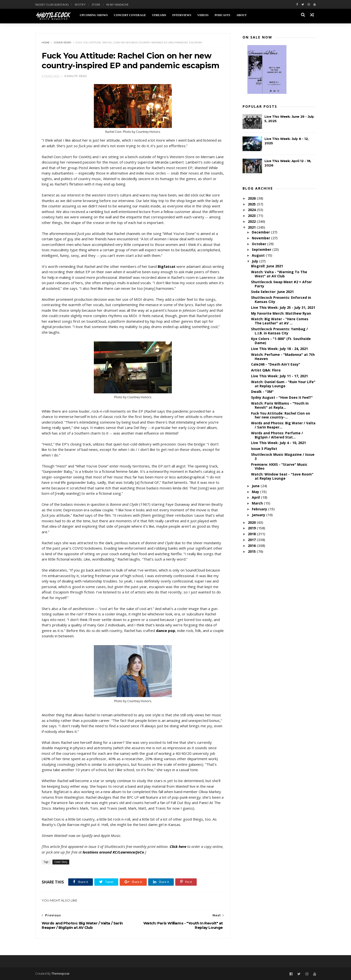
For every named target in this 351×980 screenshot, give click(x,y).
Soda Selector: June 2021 (272, 292)
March (258, 503)
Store (96, 5)
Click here (178, 846)
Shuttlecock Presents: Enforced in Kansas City (281, 300)
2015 (252, 551)
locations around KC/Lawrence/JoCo (113, 852)
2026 (252, 198)
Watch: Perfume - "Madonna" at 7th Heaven (283, 357)
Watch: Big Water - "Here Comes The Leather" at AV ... (280, 321)
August (259, 255)
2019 (252, 528)
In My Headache (117, 5)
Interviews (182, 15)
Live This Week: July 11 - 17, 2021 (279, 376)
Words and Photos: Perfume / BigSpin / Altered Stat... (277, 435)
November (261, 238)
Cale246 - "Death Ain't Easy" (276, 364)
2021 (252, 227)
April (256, 497)
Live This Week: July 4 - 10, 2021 (278, 443)
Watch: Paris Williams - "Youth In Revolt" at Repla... (280, 405)
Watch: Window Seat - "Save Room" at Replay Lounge (282, 476)
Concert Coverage (130, 15)
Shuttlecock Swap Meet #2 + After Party (281, 284)
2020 (252, 522)
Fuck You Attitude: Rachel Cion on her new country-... (281, 415)
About (241, 15)
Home (46, 43)
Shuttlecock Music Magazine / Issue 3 (283, 456)
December (261, 232)
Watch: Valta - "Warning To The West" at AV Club (279, 274)
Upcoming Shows (94, 15)
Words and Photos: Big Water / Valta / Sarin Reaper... (283, 425)
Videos (203, 15)
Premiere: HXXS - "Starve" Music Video (279, 466)
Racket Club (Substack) (52, 5)
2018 (252, 534)
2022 (252, 221)
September (262, 249)
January (259, 515)
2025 (252, 204)
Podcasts (222, 15)
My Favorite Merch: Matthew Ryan (281, 313)
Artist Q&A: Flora (266, 370)
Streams (159, 15)
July (255, 261)
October (259, 244)
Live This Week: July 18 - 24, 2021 (279, 349)
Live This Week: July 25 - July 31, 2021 (283, 307)
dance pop (166, 631)
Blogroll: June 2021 (267, 266)
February (260, 509)
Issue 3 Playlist (264, 449)
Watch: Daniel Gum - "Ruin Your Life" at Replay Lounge (283, 384)
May (256, 492)
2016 (252, 546)
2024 (252, 210)
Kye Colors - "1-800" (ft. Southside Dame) (281, 341)
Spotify (80, 5)
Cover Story (63, 43)
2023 (252, 216)
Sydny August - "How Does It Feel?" (282, 397)
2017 (252, 540)
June (256, 486)
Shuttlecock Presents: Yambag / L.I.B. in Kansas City (279, 331)
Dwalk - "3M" (262, 392)
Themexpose (60, 974)
